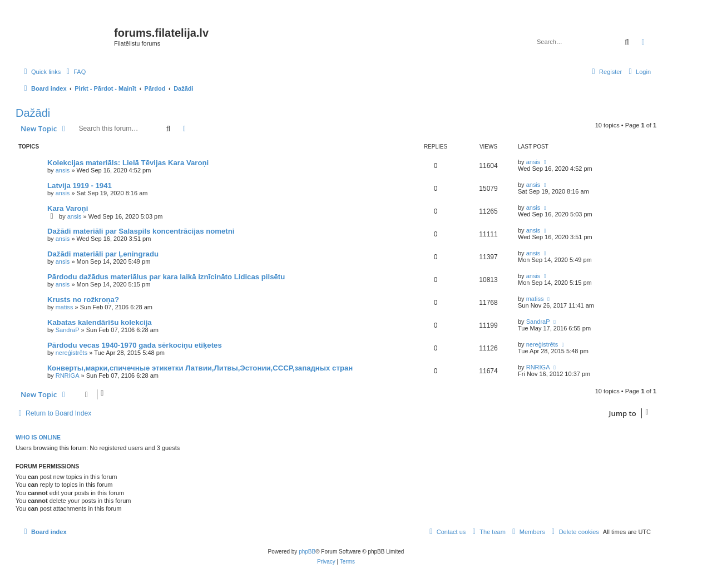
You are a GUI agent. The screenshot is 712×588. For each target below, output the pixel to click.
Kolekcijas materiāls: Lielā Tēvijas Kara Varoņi (128, 163)
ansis (63, 170)
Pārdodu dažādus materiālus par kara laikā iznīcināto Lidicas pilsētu (166, 277)
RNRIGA (68, 375)
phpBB (307, 552)
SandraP (68, 330)
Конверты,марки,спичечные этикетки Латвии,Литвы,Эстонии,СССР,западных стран (200, 368)
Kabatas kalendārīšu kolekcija (100, 322)
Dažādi (33, 113)
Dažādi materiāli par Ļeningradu (103, 254)
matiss (65, 307)
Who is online (38, 437)
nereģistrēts (71, 353)
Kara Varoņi (68, 208)
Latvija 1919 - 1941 (80, 186)
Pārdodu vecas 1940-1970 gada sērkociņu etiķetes (135, 345)
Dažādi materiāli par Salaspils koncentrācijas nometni (141, 231)
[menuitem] (75, 72)
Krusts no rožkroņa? (83, 300)
